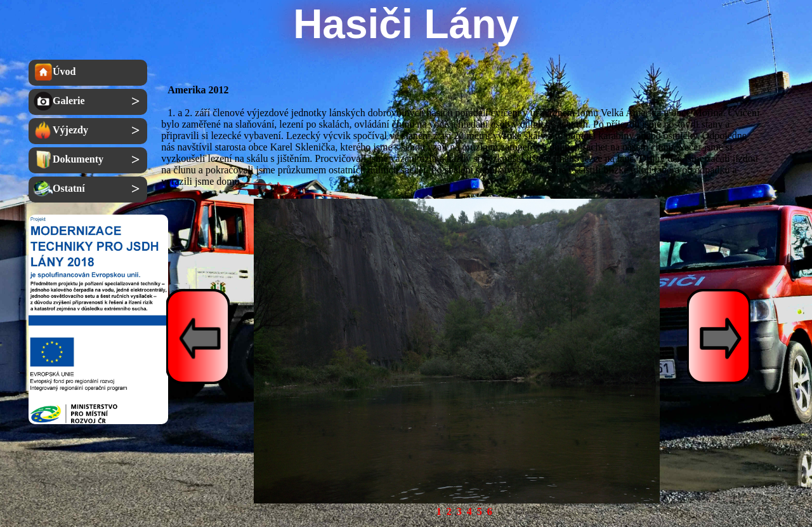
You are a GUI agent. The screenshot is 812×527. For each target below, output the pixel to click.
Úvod (55, 72)
